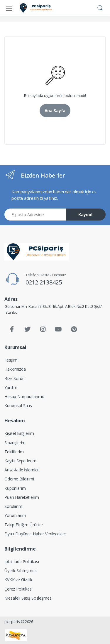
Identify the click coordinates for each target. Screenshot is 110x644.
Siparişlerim (15, 443)
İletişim (11, 360)
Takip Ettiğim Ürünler (24, 525)
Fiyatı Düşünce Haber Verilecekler (35, 534)
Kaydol (85, 215)
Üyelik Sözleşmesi (21, 571)
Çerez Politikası (18, 589)
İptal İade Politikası (22, 561)
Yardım (11, 387)
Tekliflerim (14, 452)
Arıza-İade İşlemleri (22, 470)
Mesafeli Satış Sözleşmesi (28, 598)
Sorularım (13, 506)
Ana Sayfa (55, 111)
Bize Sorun (15, 378)
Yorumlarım (15, 515)
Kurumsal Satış (18, 406)
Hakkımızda (15, 369)
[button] (100, 7)
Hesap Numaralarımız (24, 396)
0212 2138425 (44, 282)
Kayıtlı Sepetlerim (20, 461)
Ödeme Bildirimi (19, 479)
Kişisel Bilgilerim (19, 433)
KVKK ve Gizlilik (18, 580)
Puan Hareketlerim (22, 497)
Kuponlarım (15, 488)
